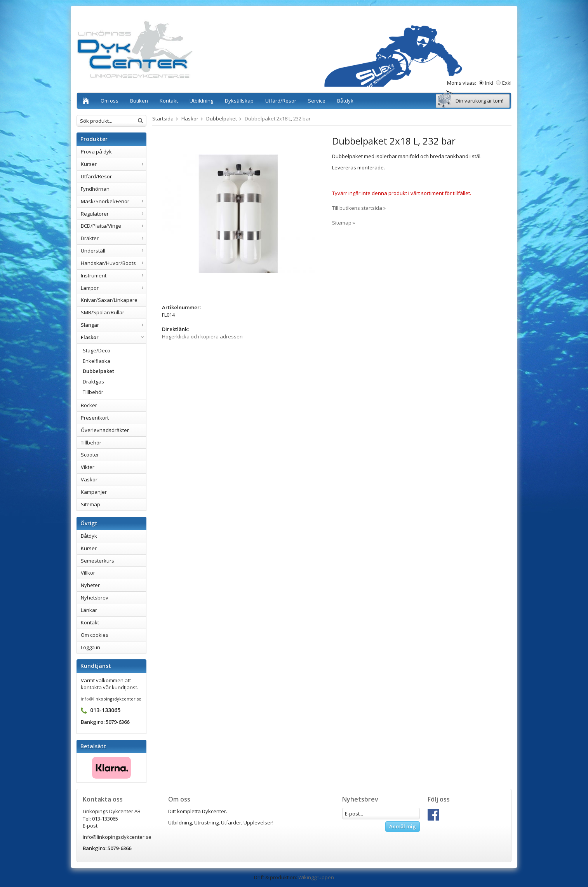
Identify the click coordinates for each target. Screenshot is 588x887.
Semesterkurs (97, 561)
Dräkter (113, 238)
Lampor (113, 288)
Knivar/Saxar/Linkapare (109, 300)
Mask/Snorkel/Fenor (113, 201)
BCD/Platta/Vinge (113, 226)
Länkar (89, 610)
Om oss (110, 101)
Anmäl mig (403, 826)
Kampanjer (94, 492)
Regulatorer (113, 214)
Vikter (88, 467)
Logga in (90, 647)
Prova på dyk (96, 152)
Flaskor (113, 337)
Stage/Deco (97, 350)
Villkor (88, 573)
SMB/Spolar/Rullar (103, 312)
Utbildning (201, 101)
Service (317, 101)
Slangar (113, 325)
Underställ (113, 251)
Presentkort (95, 418)
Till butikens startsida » (359, 208)
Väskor (89, 479)
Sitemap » (344, 223)
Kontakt (169, 101)
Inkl (489, 83)
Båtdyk (345, 101)
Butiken (139, 101)
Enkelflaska (97, 361)
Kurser (113, 164)
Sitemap (90, 504)
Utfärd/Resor (281, 101)
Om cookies (95, 635)
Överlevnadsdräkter (105, 430)
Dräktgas (93, 382)
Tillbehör (93, 392)
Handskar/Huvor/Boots (113, 263)
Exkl (507, 83)
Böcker (89, 405)
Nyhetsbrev (95, 598)
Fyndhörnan (95, 189)
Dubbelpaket (98, 371)
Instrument (113, 275)
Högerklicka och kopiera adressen (202, 336)
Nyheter (90, 585)
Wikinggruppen (316, 877)
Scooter (90, 455)
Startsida (163, 118)
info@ (87, 699)
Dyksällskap (239, 101)
